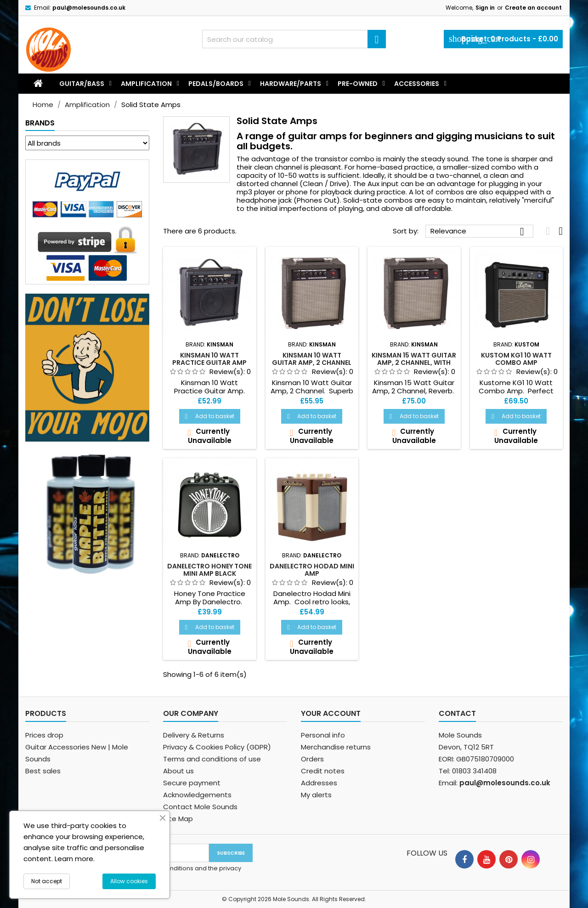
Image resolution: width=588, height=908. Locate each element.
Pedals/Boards (216, 84)
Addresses (319, 783)
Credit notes (323, 771)
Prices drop (44, 735)
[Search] (294, 39)
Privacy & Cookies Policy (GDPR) (217, 747)
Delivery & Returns (194, 735)
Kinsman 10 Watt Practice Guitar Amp (209, 359)
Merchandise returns (336, 747)
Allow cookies (129, 881)
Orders (312, 759)
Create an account (533, 8)
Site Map (178, 819)
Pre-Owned (358, 84)
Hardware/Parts (291, 84)
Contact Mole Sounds (200, 807)
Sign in (485, 8)
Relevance (479, 232)
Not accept (47, 881)
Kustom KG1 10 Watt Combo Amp (516, 359)
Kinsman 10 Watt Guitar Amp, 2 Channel (312, 359)
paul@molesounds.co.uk (89, 8)
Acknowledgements (197, 795)
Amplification (146, 84)
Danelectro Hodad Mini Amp (312, 570)
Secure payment (192, 783)
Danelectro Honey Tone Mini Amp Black (209, 570)
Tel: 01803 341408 (468, 771)
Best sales (43, 771)
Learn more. (75, 859)
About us (178, 771)
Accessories (417, 84)
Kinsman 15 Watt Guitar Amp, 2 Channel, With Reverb (414, 363)
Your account (331, 713)
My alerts (316, 795)
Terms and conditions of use (212, 759)
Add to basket (210, 416)
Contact (457, 713)
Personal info (323, 735)
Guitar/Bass (82, 84)
